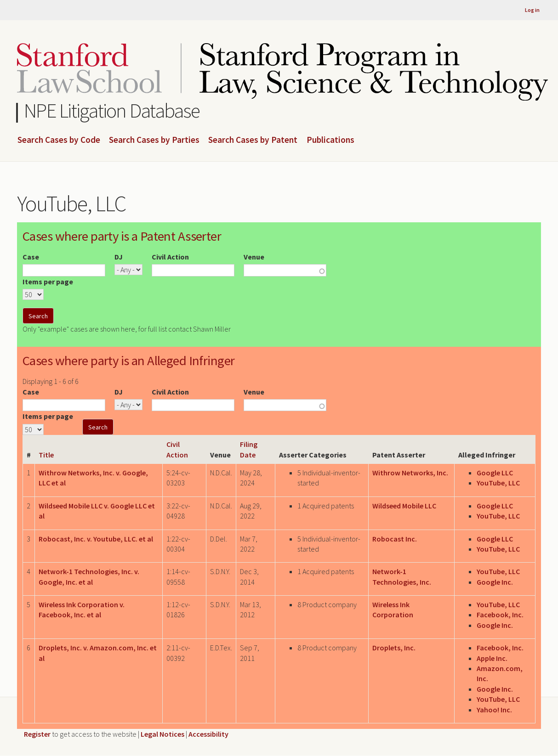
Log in (532, 10)
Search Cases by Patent (253, 140)
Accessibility (208, 734)
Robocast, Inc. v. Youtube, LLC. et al (96, 539)
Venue (254, 257)
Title (46, 455)
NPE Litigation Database (112, 110)
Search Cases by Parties (154, 140)
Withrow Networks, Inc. (410, 473)
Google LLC (495, 473)
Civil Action (170, 257)
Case (31, 257)
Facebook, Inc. (500, 615)
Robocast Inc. (395, 539)
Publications (330, 140)
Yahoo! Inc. (494, 710)
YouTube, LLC (498, 483)
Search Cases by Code (59, 140)
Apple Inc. (492, 658)
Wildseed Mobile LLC (404, 506)
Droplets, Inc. (394, 648)
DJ (119, 257)
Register (37, 734)
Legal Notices (162, 734)
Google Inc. (495, 582)
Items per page (48, 282)
